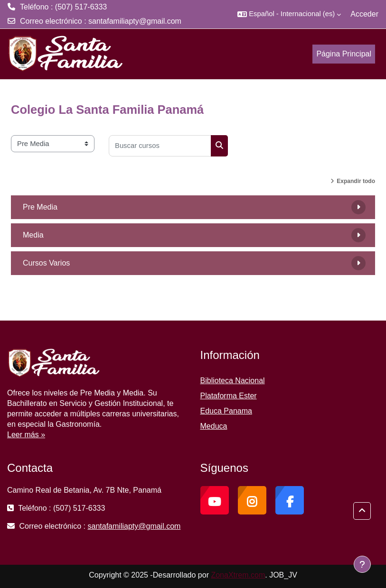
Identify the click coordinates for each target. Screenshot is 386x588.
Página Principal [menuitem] (344, 54)
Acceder (364, 14)
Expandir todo (356, 181)
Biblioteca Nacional (233, 381)
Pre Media (40, 207)
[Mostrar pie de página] (362, 564)
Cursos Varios (46, 263)
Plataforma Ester (229, 396)
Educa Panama (226, 411)
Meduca (214, 426)
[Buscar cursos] (160, 146)
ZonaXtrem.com (238, 575)
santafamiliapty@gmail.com (135, 21)
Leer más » (26, 435)
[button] (289, 14)
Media (33, 235)
